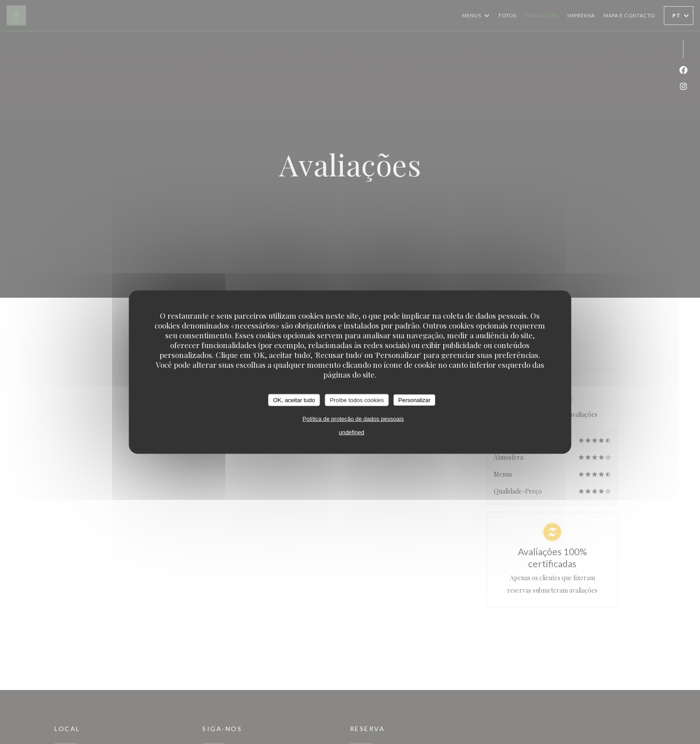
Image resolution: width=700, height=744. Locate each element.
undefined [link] (352, 432)
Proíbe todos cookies (357, 400)
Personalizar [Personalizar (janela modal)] (414, 400)
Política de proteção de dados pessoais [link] (353, 419)
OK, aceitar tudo (294, 400)
